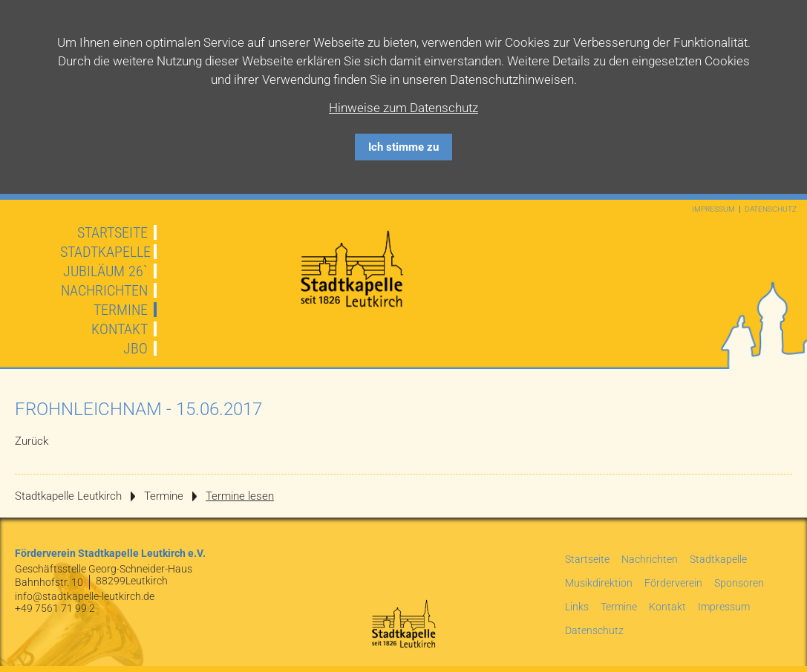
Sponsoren (739, 583)
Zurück (32, 441)
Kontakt (120, 329)
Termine (121, 310)
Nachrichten (104, 290)
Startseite (112, 232)
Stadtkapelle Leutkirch (68, 496)
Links (577, 607)
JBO (135, 348)
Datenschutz (771, 209)
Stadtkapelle (105, 252)
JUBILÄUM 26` (105, 271)
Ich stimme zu (403, 147)
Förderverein (673, 583)
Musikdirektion (599, 583)
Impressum (713, 209)
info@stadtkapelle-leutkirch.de (85, 596)
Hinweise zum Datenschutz (403, 108)
